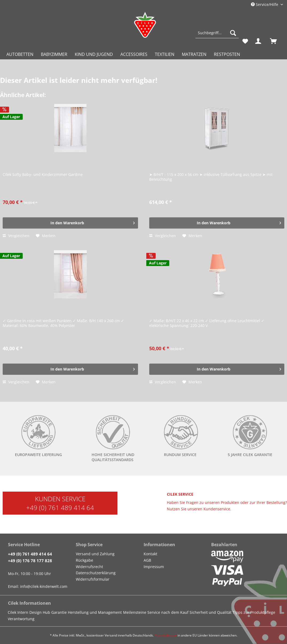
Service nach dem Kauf (168, 612)
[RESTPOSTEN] (227, 54)
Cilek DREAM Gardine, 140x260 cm (39, 309)
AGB (147, 560)
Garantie (59, 612)
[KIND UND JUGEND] (94, 54)
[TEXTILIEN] (165, 54)
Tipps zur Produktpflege (254, 612)
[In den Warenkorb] (70, 223)
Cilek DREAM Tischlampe (175, 309)
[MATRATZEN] (194, 54)
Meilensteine (135, 612)
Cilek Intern (18, 612)
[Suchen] (233, 33)
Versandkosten (166, 635)
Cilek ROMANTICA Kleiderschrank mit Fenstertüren (202, 163)
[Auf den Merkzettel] (46, 236)
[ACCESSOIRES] (134, 54)
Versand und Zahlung (95, 554)
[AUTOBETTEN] (20, 54)
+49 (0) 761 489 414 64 (60, 508)
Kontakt (150, 554)
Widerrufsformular (93, 579)
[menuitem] (217, 35)
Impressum (154, 567)
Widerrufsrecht (89, 567)
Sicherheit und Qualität (211, 612)
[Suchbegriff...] (217, 33)
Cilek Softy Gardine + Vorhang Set (37, 163)
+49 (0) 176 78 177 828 (30, 561)
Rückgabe (84, 560)
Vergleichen (16, 236)
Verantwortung (21, 619)
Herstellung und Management (95, 612)
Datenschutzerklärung (96, 573)
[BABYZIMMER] (54, 54)
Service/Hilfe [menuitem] (265, 4)
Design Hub (40, 612)
